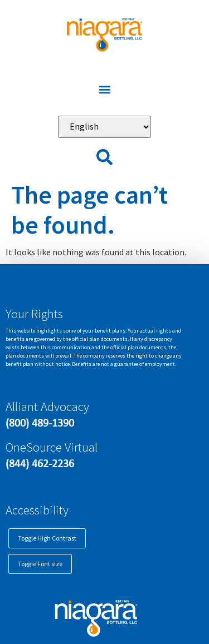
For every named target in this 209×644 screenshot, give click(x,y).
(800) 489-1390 (40, 423)
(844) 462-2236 (40, 463)
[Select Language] (104, 127)
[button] (104, 90)
